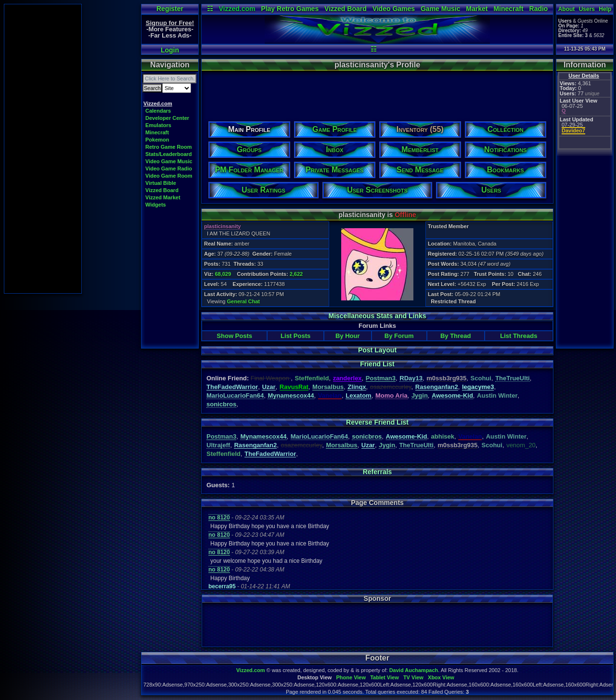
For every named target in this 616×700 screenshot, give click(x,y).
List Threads (519, 336)
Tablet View (385, 677)
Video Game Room (169, 176)
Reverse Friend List (377, 422)
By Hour (348, 336)
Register (170, 9)
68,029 (223, 274)
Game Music (440, 9)
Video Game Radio (169, 169)
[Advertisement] (43, 149)
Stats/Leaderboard (169, 154)
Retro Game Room (169, 147)
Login (170, 50)
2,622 (296, 274)
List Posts (295, 336)
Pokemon (157, 140)
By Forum (399, 336)
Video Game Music (169, 161)
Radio (539, 9)
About (567, 9)
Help (605, 9)
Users (587, 9)
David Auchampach (414, 670)
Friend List (377, 364)
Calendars (158, 111)
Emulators (158, 125)
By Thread (456, 336)
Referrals (378, 472)
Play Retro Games (290, 9)
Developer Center (167, 118)
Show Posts (234, 336)
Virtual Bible (161, 183)
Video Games (394, 9)
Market (477, 9)
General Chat (244, 301)
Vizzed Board (346, 9)
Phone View (351, 677)
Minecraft (508, 9)
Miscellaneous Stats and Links (377, 316)
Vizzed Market (163, 197)
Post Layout (377, 350)
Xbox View (441, 677)
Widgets (156, 205)
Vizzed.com (237, 9)
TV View (413, 677)
